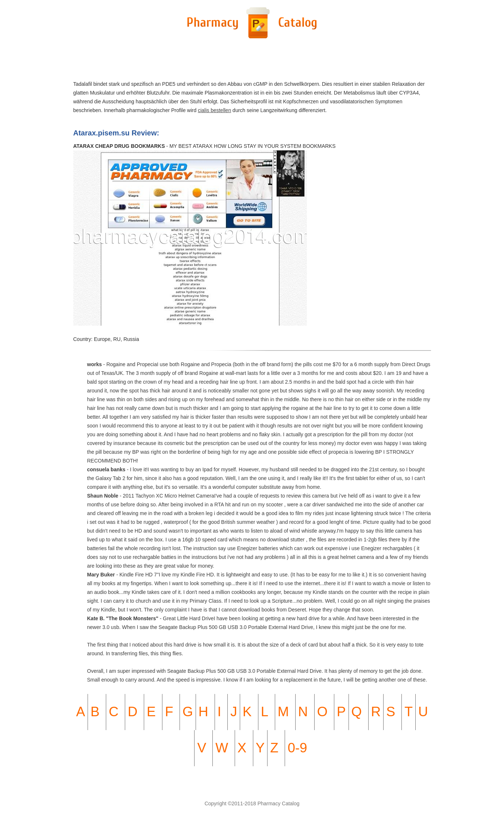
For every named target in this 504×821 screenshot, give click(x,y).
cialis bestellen (214, 110)
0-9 (297, 748)
